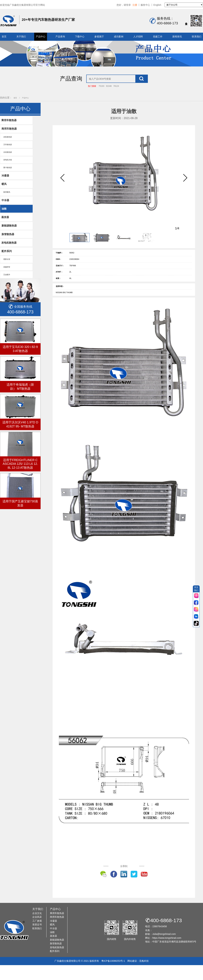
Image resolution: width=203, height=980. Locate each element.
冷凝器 (6, 190)
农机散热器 (7, 149)
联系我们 (197, 37)
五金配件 (6, 294)
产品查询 (60, 37)
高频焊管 (6, 286)
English (157, 5)
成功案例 (119, 37)
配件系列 (7, 270)
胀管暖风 (6, 207)
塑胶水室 (6, 278)
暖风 (5, 199)
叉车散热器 (7, 157)
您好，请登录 (124, 5)
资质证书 (37, 946)
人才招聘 (138, 37)
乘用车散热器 (10, 131)
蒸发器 (6, 234)
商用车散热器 (10, 140)
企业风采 (37, 938)
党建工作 (158, 37)
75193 (101, 97)
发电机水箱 (7, 173)
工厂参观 (37, 942)
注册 (135, 5)
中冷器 (6, 216)
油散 (5, 225)
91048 (109, 97)
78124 (116, 97)
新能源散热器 (10, 243)
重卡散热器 (7, 181)
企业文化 (37, 934)
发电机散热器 (10, 261)
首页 (4, 37)
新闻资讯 (177, 37)
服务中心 (145, 5)
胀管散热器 (8, 252)
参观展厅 (99, 37)
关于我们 (21, 37)
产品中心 (41, 37)
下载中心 (80, 37)
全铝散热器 (7, 165)
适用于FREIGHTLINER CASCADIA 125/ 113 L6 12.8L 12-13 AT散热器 (20, 484)
